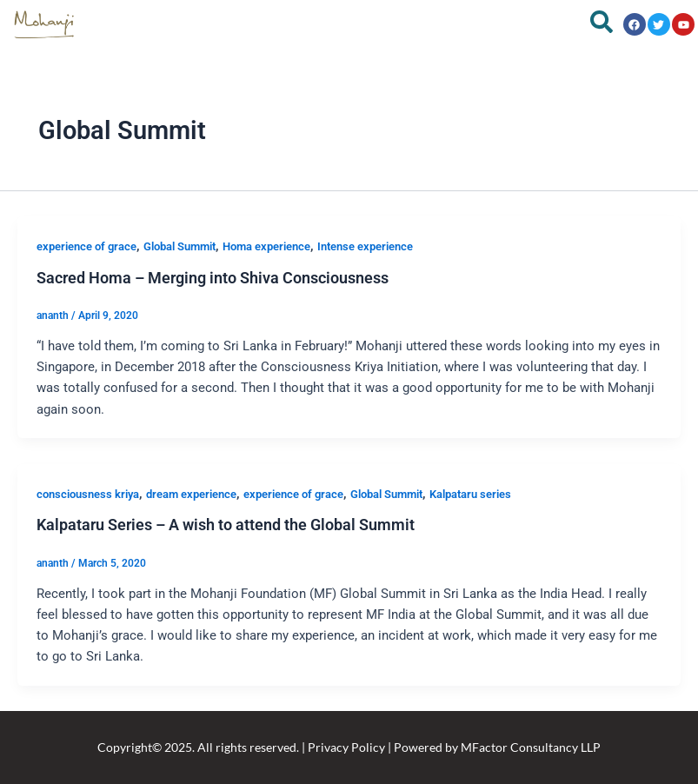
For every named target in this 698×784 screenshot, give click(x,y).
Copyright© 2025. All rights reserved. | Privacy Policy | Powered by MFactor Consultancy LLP (349, 747)
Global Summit (179, 246)
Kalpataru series (470, 494)
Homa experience (266, 246)
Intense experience (365, 246)
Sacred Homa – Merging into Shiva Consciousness (213, 278)
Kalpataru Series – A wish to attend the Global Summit (226, 525)
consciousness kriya (88, 494)
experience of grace (86, 246)
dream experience (191, 494)
